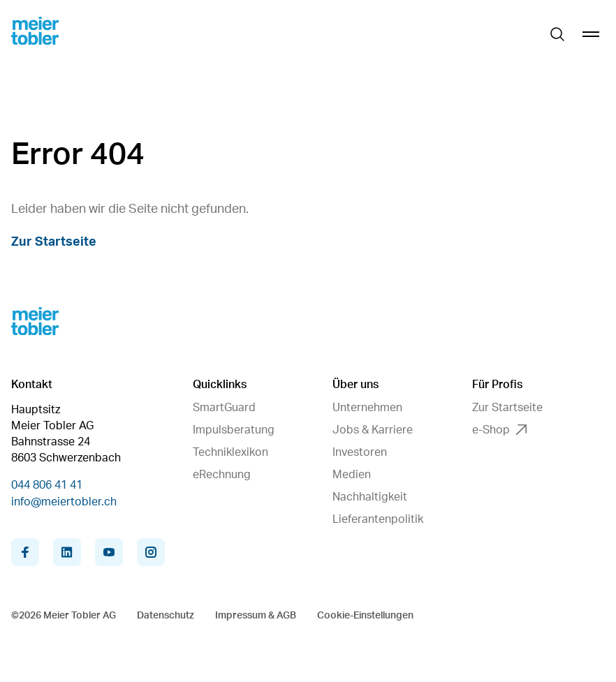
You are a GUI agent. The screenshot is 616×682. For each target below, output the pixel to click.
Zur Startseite (54, 242)
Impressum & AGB (256, 616)
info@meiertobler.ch (64, 502)
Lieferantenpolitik (378, 519)
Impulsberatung (234, 430)
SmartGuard (224, 408)
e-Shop (499, 430)
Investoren (360, 452)
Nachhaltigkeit (370, 497)
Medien (352, 475)
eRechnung (222, 475)
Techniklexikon (230, 452)
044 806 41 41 (47, 485)
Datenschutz (166, 616)
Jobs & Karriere (373, 430)
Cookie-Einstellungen (365, 616)
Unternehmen (367, 408)
